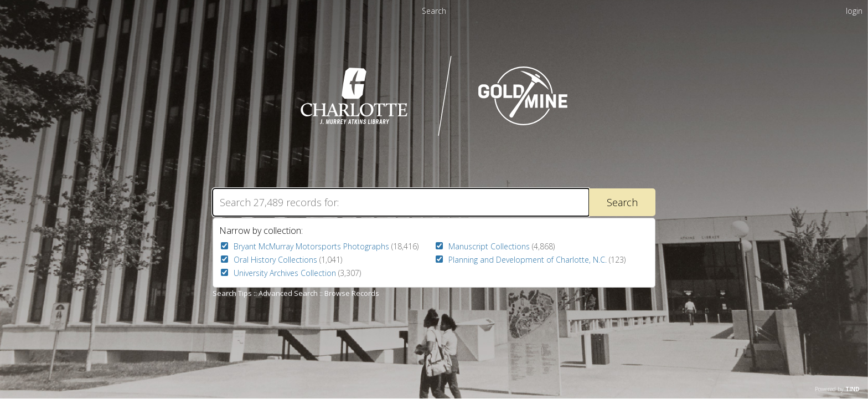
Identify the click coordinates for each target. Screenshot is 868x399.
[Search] (401, 202)
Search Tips (232, 293)
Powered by (837, 389)
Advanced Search (288, 293)
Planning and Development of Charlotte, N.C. (528, 260)
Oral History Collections (275, 260)
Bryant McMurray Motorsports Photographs (311, 246)
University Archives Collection (285, 273)
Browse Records (352, 293)
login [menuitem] (854, 11)
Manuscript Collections (489, 246)
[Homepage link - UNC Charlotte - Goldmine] (434, 134)
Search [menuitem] (434, 11)
